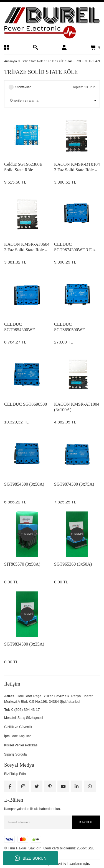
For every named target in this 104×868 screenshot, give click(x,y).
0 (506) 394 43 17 (26, 710)
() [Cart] (95, 47)
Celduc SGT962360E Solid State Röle (23, 167)
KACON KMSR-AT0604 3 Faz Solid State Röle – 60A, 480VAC (27, 247)
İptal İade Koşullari (18, 736)
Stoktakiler (23, 87)
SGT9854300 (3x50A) (24, 484)
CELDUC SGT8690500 (26, 404)
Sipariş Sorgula (15, 754)
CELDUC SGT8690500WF (69, 327)
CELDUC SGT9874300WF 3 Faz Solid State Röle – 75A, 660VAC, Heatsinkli (75, 247)
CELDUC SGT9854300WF (19, 327)
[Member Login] (64, 47)
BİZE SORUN (31, 858)
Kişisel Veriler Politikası (21, 745)
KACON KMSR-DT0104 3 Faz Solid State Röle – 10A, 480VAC (77, 167)
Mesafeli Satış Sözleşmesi (24, 718)
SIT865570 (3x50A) (22, 564)
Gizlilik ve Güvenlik (18, 727)
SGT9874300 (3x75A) (74, 484)
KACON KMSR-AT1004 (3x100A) (77, 407)
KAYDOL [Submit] (86, 822)
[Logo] (52, 23)
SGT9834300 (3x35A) (24, 644)
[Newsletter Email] (52, 822)
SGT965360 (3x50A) (73, 564)
